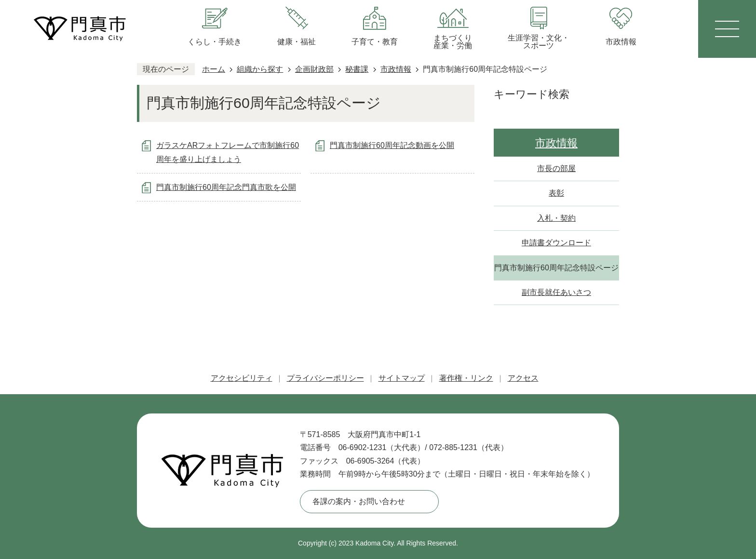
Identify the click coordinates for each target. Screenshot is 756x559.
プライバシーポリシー (325, 378)
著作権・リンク (466, 378)
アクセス (523, 378)
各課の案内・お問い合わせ (359, 501)
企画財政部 (314, 69)
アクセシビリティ (242, 378)
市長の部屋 (556, 168)
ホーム (214, 69)
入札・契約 (556, 218)
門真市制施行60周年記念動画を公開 (392, 145)
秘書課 (357, 69)
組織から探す (260, 69)
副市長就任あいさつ (556, 292)
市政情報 (396, 69)
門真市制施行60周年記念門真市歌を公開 (226, 187)
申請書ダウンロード (556, 243)
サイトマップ (402, 378)
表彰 (556, 193)
